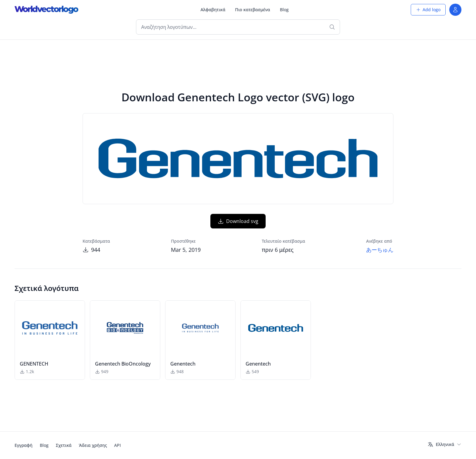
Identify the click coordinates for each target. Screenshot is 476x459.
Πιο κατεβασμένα (252, 10)
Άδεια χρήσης (93, 445)
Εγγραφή (24, 445)
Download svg (238, 221)
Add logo (428, 10)
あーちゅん (380, 250)
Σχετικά (64, 445)
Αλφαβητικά (213, 10)
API (117, 445)
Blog (284, 10)
